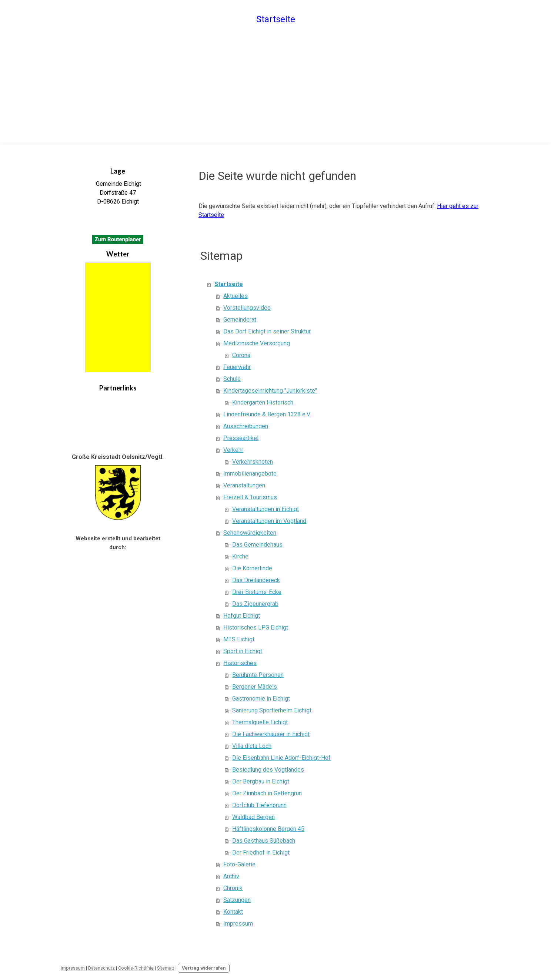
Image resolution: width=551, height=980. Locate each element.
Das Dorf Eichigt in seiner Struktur (267, 331)
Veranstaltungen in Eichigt (266, 509)
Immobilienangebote (250, 474)
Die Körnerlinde (252, 568)
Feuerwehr (237, 367)
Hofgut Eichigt (242, 616)
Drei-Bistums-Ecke (257, 592)
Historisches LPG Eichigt (256, 627)
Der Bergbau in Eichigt (261, 781)
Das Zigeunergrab (255, 604)
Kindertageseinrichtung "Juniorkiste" (270, 391)
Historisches (240, 663)
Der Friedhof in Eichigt (261, 853)
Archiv (231, 876)
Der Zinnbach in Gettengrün (267, 793)
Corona (241, 355)
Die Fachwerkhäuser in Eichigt (271, 734)
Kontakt (233, 912)
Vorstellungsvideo (247, 308)
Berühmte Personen (258, 675)
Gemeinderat (240, 320)
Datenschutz (101, 968)
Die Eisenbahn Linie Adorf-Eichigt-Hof (281, 758)
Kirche (240, 556)
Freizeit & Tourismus (250, 497)
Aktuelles (236, 296)
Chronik (233, 888)
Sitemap (166, 968)
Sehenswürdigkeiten (250, 533)
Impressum (238, 924)
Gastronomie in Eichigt (261, 699)
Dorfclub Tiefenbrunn (259, 805)
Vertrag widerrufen (204, 968)
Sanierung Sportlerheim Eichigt (272, 710)
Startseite (276, 19)
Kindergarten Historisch (263, 402)
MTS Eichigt (239, 639)
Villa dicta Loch (252, 746)
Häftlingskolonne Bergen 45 (268, 829)
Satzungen (237, 900)
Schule (232, 379)
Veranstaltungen (244, 485)
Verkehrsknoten (253, 462)
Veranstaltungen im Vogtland (269, 521)
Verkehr (233, 450)
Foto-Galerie (239, 864)
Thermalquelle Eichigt (260, 722)
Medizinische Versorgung (257, 343)
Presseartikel (241, 438)
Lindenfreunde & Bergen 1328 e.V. (267, 414)
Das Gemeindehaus (257, 545)
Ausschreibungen (246, 426)
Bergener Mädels (255, 687)
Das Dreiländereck (256, 580)
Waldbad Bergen (253, 817)
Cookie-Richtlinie (136, 968)
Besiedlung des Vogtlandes (268, 770)
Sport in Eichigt (243, 651)
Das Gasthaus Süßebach (264, 841)
